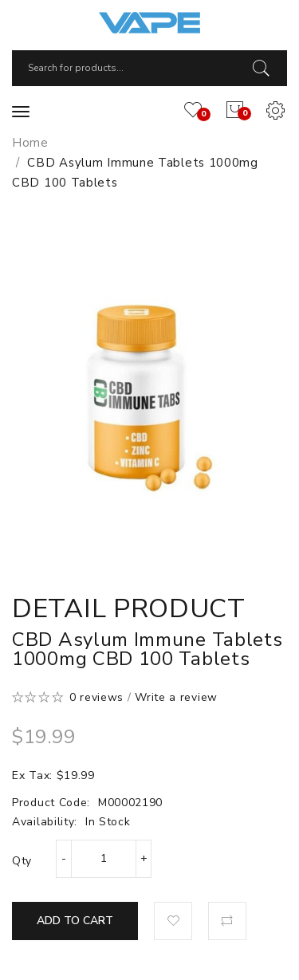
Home (30, 143)
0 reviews (96, 697)
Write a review (176, 697)
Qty (22, 861)
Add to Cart (75, 921)
